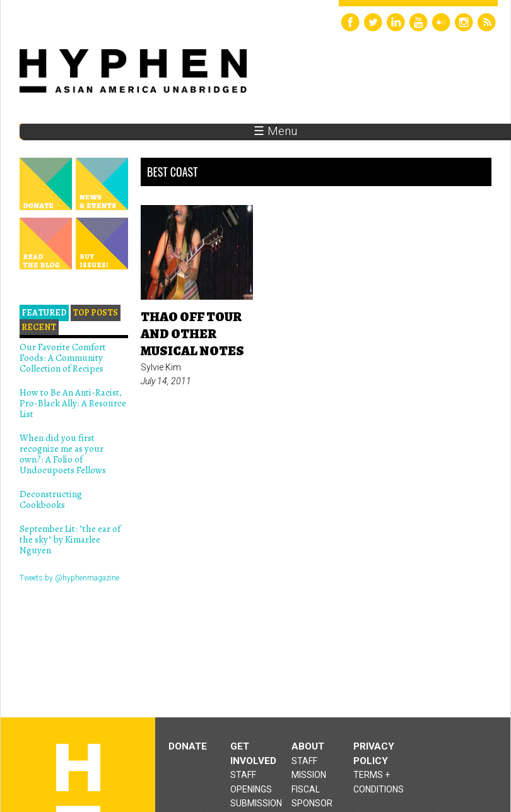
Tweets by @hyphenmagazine (69, 578)
